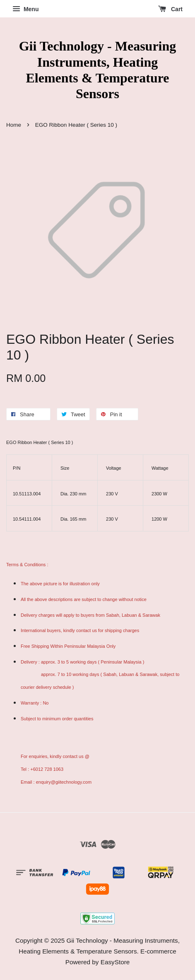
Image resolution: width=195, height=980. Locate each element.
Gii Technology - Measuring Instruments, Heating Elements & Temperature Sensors (98, 70)
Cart (170, 9)
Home (14, 125)
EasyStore (115, 962)
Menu (25, 9)
